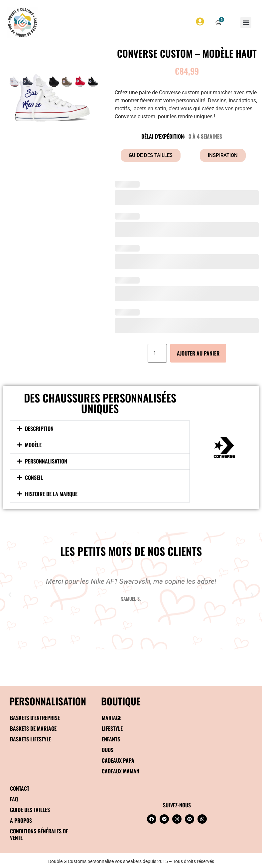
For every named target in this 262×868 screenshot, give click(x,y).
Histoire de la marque (51, 494)
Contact (20, 788)
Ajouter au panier (198, 353)
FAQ (14, 799)
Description (39, 429)
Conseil (34, 477)
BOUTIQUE (121, 701)
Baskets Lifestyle (31, 739)
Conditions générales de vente (39, 834)
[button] (246, 22)
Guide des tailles (30, 810)
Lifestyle (112, 728)
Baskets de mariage (33, 728)
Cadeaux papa (118, 760)
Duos (108, 750)
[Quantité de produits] (157, 353)
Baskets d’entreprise (35, 718)
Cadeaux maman (121, 771)
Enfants (111, 739)
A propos (21, 820)
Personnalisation (46, 461)
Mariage (112, 718)
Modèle (33, 445)
